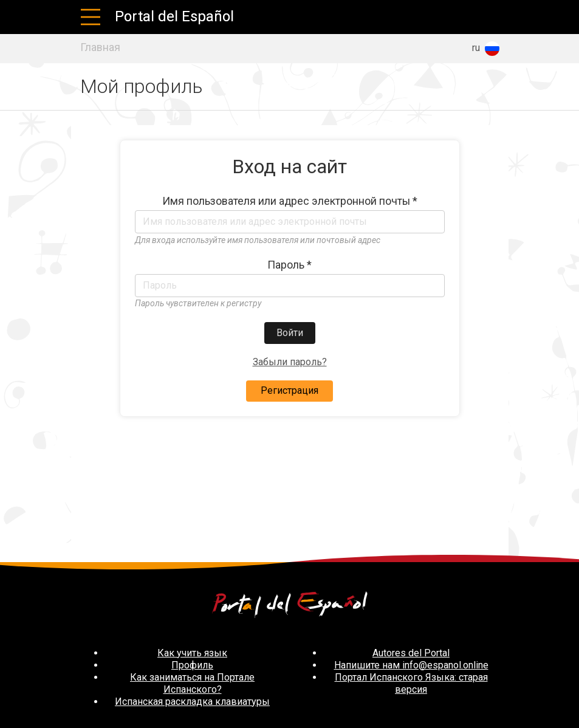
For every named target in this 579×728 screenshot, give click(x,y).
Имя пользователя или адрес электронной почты (290, 201)
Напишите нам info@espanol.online (411, 665)
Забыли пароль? (290, 362)
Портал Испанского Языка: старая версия (411, 683)
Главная (100, 47)
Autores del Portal (411, 653)
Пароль (289, 265)
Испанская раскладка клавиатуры (192, 702)
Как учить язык (192, 653)
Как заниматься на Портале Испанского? (192, 683)
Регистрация (289, 390)
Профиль (192, 665)
